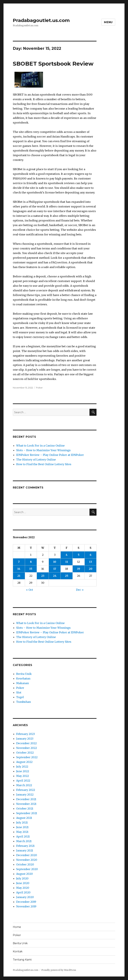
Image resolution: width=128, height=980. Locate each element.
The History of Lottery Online (36, 460)
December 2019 (26, 902)
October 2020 (25, 864)
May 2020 (23, 888)
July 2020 (22, 878)
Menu (108, 22)
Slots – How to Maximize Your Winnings (43, 450)
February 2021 (25, 846)
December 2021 (26, 799)
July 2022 (22, 767)
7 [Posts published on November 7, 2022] (19, 562)
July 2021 (22, 822)
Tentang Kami (22, 960)
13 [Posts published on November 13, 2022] (91, 562)
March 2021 (24, 841)
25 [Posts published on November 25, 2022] (67, 576)
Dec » (80, 590)
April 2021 (23, 836)
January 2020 (25, 897)
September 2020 (27, 869)
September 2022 (27, 757)
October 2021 (25, 809)
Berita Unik (24, 674)
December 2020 (27, 855)
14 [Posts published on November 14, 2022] (19, 569)
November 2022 (26, 748)
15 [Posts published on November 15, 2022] (31, 569)
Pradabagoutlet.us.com (41, 20)
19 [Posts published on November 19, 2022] (79, 569)
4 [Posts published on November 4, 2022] (67, 555)
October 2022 (25, 753)
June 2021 (22, 827)
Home (17, 927)
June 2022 (23, 771)
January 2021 (25, 850)
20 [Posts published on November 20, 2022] (91, 569)
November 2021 (26, 804)
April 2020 (23, 892)
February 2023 (25, 734)
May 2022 (22, 776)
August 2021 (24, 818)
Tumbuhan (23, 702)
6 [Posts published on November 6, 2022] (90, 555)
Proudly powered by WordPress (59, 970)
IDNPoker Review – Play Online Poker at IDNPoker (50, 455)
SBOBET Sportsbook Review (53, 64)
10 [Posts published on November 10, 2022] (55, 562)
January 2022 (25, 795)
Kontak (18, 951)
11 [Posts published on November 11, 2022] (67, 562)
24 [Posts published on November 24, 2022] (55, 576)
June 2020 (23, 883)
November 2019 (26, 906)
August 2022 (24, 762)
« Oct (29, 590)
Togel (20, 697)
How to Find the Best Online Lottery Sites (44, 464)
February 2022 (26, 790)
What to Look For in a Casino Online (40, 446)
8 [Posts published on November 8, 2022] (31, 562)
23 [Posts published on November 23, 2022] (43, 576)
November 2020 (27, 860)
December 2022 (26, 743)
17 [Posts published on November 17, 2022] (55, 569)
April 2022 (23, 781)
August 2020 (24, 874)
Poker (39, 388)
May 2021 (22, 832)
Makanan (22, 683)
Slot (19, 692)
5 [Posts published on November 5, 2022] (79, 555)
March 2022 (24, 785)
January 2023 (25, 739)
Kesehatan (23, 678)
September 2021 (27, 813)
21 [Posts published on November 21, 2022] (19, 576)
